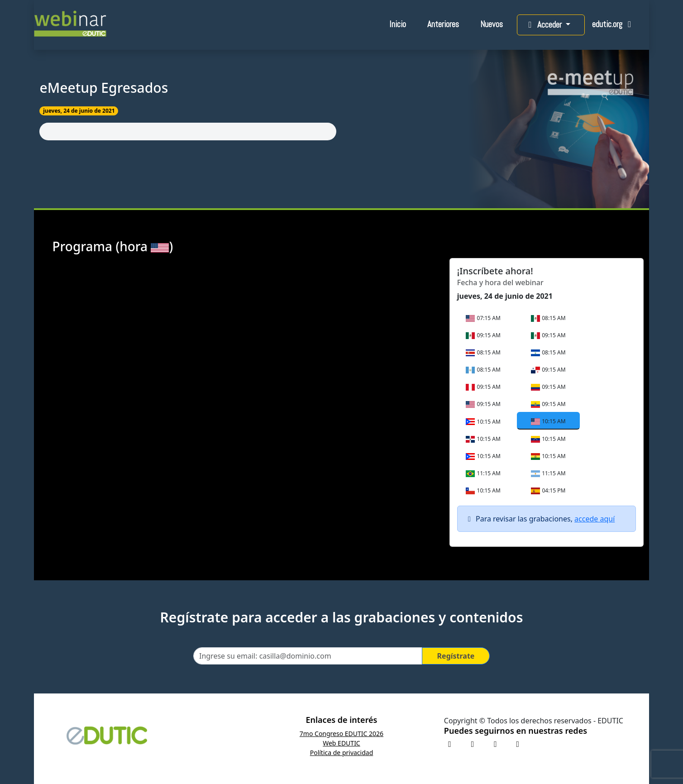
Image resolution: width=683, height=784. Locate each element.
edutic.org (614, 24)
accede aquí (595, 519)
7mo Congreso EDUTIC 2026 (341, 734)
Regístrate (456, 656)
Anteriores (443, 24)
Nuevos (492, 24)
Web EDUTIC (341, 743)
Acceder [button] (544, 25)
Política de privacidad (342, 753)
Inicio (398, 24)
